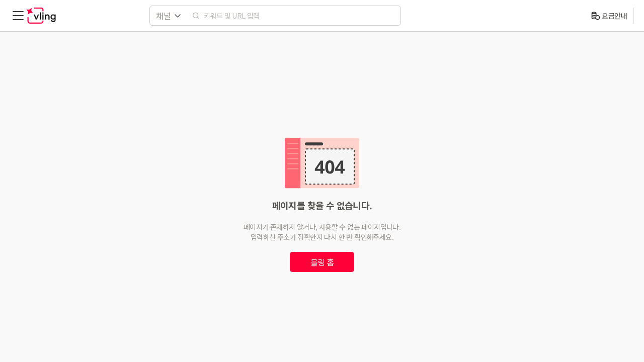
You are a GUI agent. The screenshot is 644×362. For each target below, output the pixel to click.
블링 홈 (322, 262)
